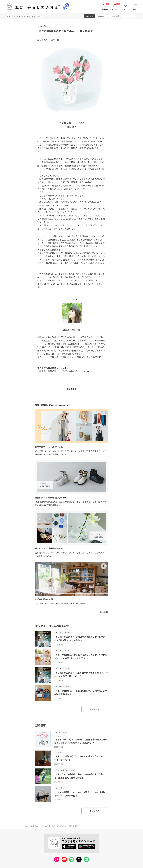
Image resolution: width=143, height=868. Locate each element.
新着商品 (105, 9)
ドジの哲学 (42, 26)
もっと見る (95, 709)
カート (126, 9)
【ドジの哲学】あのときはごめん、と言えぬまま (65, 31)
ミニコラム (33, 826)
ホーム (24, 826)
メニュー (136, 9)
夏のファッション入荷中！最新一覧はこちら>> (24, 16)
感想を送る (71, 389)
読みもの (115, 9)
